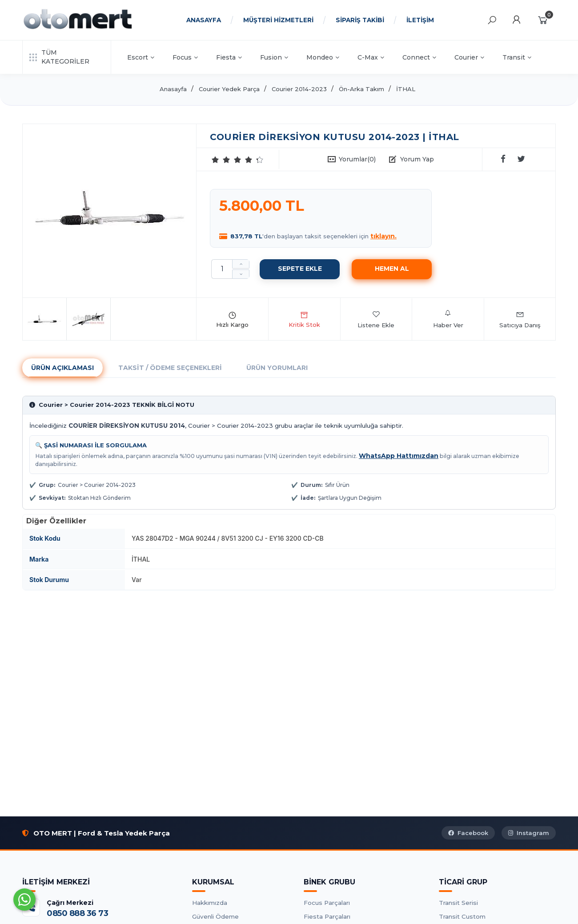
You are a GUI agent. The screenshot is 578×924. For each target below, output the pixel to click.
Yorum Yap (417, 159)
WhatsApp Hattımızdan (399, 456)
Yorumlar (357, 159)
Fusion (274, 57)
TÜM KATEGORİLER (59, 57)
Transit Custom (462, 916)
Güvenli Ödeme (215, 916)
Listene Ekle (376, 319)
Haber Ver (448, 319)
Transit (517, 57)
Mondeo (323, 57)
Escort (141, 57)
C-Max (371, 57)
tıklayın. (383, 236)
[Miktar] (222, 269)
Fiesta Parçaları (327, 916)
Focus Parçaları (327, 903)
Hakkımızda (210, 903)
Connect (419, 57)
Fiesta (229, 57)
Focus (185, 57)
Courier (469, 57)
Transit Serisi (458, 903)
